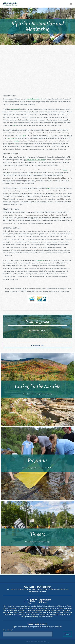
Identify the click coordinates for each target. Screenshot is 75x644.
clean (24, 136)
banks (65, 170)
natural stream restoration (36, 160)
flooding (16, 141)
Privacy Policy (34, 592)
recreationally (11, 138)
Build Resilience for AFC (38, 330)
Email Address (8, 630)
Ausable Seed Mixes (38, 345)
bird (15, 125)
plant (49, 188)
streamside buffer (15, 109)
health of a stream (33, 99)
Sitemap (43, 592)
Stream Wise (40, 260)
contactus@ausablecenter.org (59, 589)
